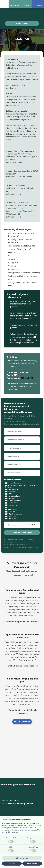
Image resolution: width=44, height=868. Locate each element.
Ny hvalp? (11, 512)
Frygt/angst (12, 491)
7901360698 (27, 378)
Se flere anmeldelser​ (22, 722)
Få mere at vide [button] (22, 858)
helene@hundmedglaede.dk (20, 804)
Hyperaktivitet (12, 505)
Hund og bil (12, 498)
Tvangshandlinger (14, 496)
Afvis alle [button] (12, 863)
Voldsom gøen (13, 509)
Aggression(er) (13, 503)
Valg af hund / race (15, 514)
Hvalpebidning (13, 516)
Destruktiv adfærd (14, 500)
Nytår (9, 494)
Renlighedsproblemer (15, 483)
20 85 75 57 (14, 801)
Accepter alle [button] (32, 863)
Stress (10, 507)
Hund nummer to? (14, 519)
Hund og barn (13, 489)
